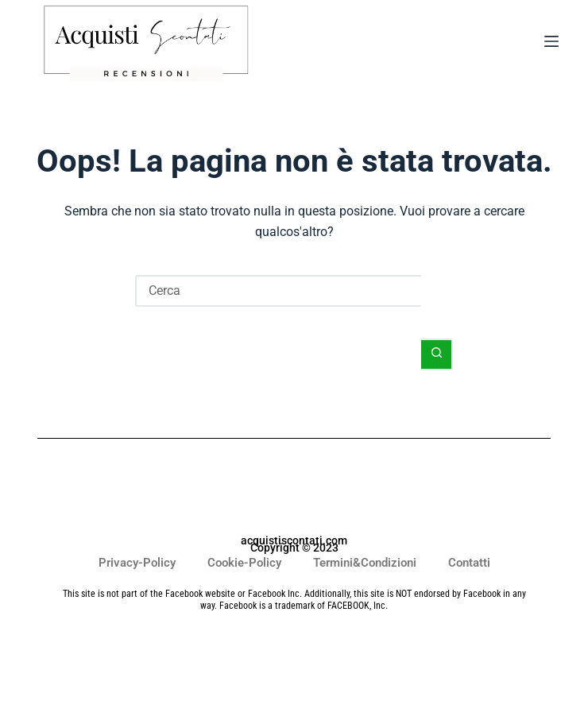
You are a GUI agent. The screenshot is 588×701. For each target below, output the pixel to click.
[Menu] (551, 45)
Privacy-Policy (137, 563)
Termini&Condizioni (365, 563)
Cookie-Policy (244, 563)
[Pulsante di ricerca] (437, 354)
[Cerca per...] (278, 291)
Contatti (469, 563)
